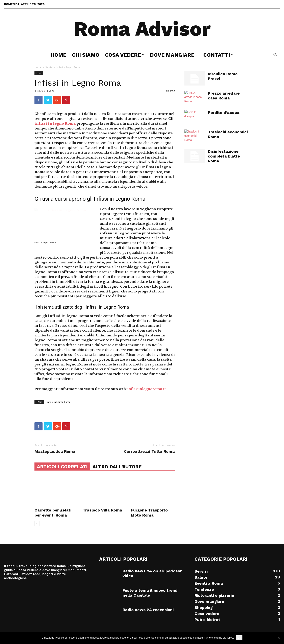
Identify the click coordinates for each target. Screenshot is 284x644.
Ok (239, 638)
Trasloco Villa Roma (102, 510)
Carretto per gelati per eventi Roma (53, 513)
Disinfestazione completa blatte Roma (224, 156)
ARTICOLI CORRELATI (62, 467)
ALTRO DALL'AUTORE (117, 467)
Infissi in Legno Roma (59, 402)
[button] (275, 55)
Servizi (49, 67)
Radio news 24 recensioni (148, 610)
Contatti (218, 55)
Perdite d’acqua (224, 113)
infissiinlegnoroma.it (147, 389)
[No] (279, 638)
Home (58, 55)
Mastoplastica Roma (55, 451)
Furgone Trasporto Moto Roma (149, 513)
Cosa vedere (125, 55)
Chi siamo (86, 55)
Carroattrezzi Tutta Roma (149, 451)
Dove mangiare (174, 55)
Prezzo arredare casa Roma (224, 96)
